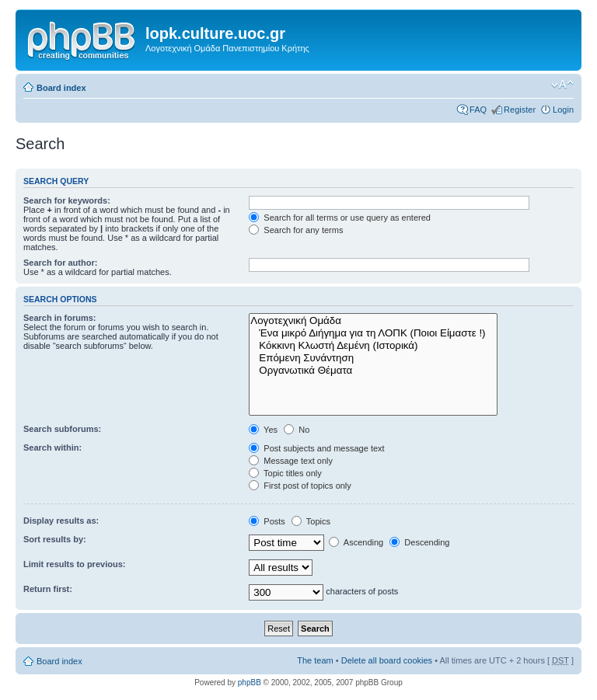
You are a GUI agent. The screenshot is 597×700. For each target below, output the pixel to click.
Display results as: (61, 521)
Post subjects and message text (316, 448)
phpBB (250, 683)
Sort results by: (55, 539)
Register (520, 110)
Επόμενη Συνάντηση (373, 358)
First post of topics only (300, 486)
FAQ (478, 110)
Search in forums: (60, 318)
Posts (267, 521)
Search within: (52, 448)
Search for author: (60, 263)
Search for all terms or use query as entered (340, 218)
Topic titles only (285, 473)
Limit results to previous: (74, 564)
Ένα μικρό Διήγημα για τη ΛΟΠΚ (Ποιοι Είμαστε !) (373, 333)
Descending (419, 542)
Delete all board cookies (387, 660)
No (297, 430)
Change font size (562, 85)
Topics (311, 521)
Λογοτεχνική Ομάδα (373, 321)
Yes (263, 430)
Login (563, 110)
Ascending (356, 542)
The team (315, 660)
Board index (61, 88)
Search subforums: (62, 429)
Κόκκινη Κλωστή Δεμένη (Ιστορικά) (373, 346)
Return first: (48, 589)
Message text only (291, 461)
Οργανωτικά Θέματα (373, 371)
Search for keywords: (67, 200)
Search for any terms (296, 230)
